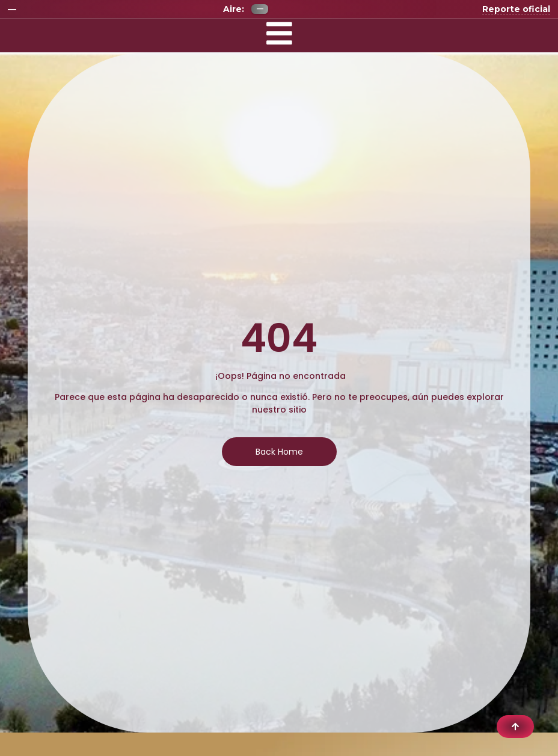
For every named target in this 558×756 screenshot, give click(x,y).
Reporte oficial (516, 9)
